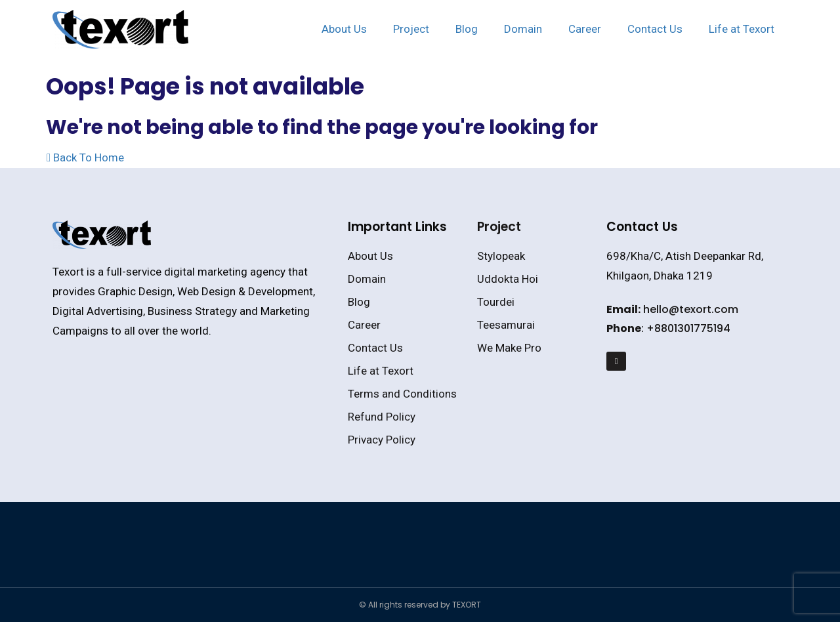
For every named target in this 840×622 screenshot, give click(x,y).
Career (585, 29)
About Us (344, 29)
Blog (467, 29)
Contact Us (655, 29)
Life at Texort (742, 29)
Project (411, 29)
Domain (523, 29)
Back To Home (85, 157)
